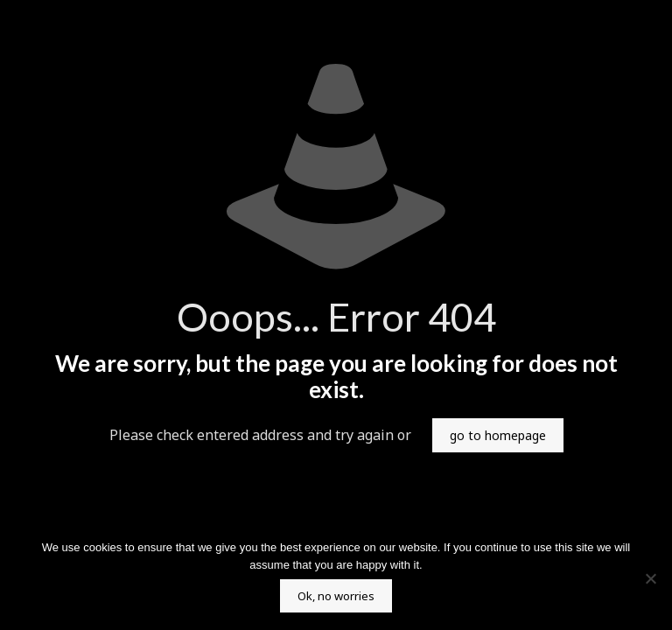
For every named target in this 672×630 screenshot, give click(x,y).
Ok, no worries (336, 596)
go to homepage (498, 435)
